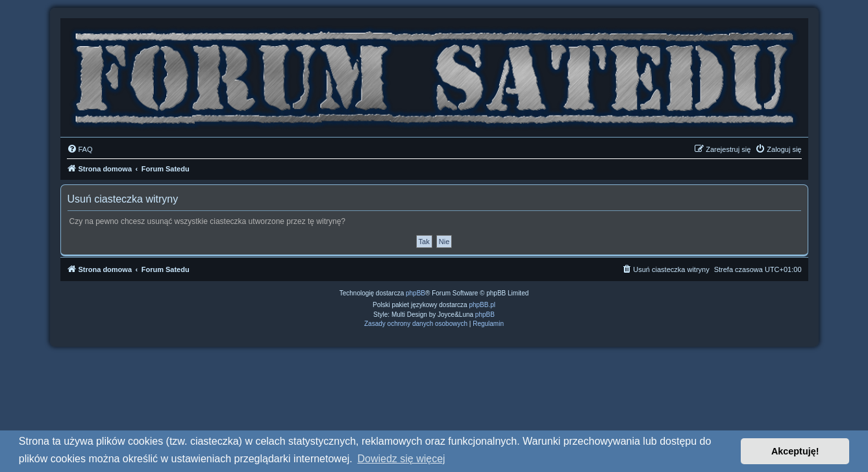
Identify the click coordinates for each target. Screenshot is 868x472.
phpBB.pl (482, 305)
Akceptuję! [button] (795, 451)
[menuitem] (80, 149)
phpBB (415, 293)
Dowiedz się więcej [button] (401, 459)
